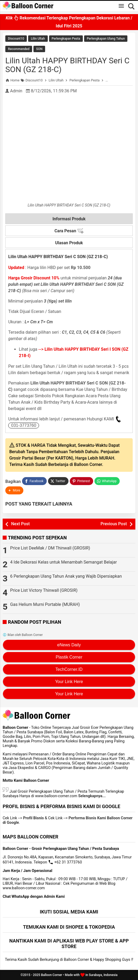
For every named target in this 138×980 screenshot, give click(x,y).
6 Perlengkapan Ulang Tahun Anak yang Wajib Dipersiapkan (66, 576)
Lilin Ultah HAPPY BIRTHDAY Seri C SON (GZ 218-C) (67, 65)
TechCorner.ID (69, 669)
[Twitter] (58, 481)
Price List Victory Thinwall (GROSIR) (44, 590)
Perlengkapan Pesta (66, 39)
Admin (16, 91)
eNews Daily (69, 645)
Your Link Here (69, 682)
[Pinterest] (81, 481)
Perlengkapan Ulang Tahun (106, 39)
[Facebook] (34, 481)
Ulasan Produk (69, 243)
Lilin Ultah (38, 39)
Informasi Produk (69, 219)
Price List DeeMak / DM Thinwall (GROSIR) (50, 548)
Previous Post (114, 524)
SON (39, 49)
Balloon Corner (51, 975)
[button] (14, 490)
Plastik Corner (69, 657)
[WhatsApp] (107, 481)
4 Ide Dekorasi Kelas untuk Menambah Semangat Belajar (63, 562)
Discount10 (16, 39)
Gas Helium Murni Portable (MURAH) (45, 604)
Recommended (19, 49)
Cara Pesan (69, 231)
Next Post (20, 524)
